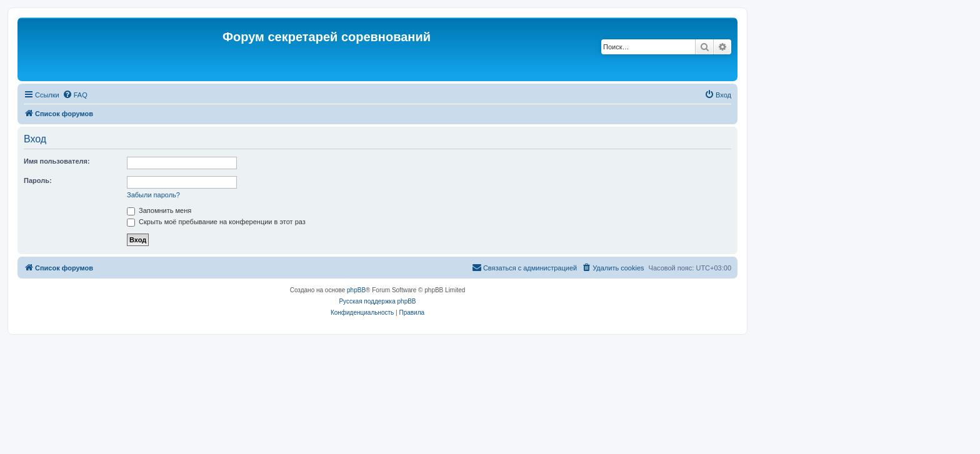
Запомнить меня (159, 210)
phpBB (356, 290)
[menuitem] (75, 95)
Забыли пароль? (153, 195)
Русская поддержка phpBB (377, 301)
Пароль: (38, 180)
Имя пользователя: (57, 161)
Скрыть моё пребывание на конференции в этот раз (216, 222)
